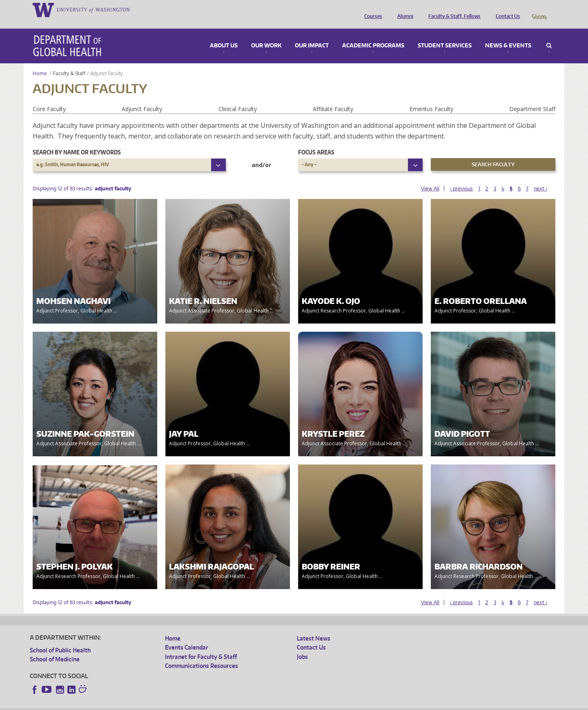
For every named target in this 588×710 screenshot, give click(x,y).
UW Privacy (138, 704)
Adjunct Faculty (142, 97)
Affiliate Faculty (333, 97)
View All (430, 177)
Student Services (445, 34)
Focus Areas (316, 141)
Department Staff (532, 97)
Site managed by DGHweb (220, 704)
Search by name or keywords (77, 141)
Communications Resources (202, 654)
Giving (539, 9)
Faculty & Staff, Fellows (452, 9)
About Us (224, 34)
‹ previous (461, 177)
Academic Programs (373, 34)
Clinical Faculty (238, 97)
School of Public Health (60, 639)
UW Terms (171, 704)
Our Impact (312, 34)
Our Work (266, 34)
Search (549, 34)
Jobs (302, 645)
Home (40, 62)
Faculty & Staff (69, 62)
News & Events (508, 34)
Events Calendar (187, 636)
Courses (371, 9)
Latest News (314, 627)
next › (540, 177)
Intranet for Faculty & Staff (201, 645)
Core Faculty (49, 97)
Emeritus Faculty (431, 97)
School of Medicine (55, 648)
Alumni (403, 9)
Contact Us (506, 9)
